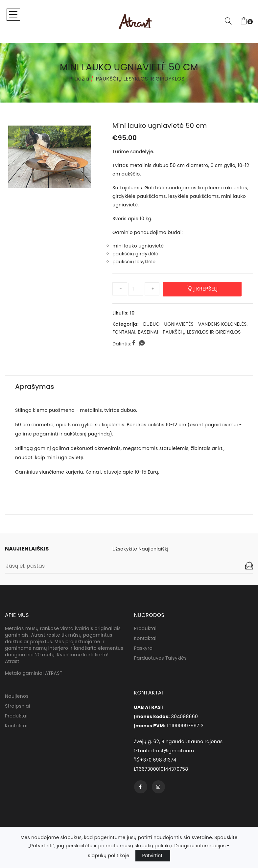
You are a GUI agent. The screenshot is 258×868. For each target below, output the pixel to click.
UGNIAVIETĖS (179, 324)
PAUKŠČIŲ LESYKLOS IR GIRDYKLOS (140, 79)
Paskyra (143, 648)
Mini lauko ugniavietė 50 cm (160, 126)
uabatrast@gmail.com (164, 751)
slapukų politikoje (108, 856)
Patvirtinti (153, 856)
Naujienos (17, 696)
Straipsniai (18, 706)
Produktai (145, 628)
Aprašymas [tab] (35, 387)
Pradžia (79, 79)
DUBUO (152, 324)
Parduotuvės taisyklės (160, 658)
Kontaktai (145, 638)
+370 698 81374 (155, 760)
